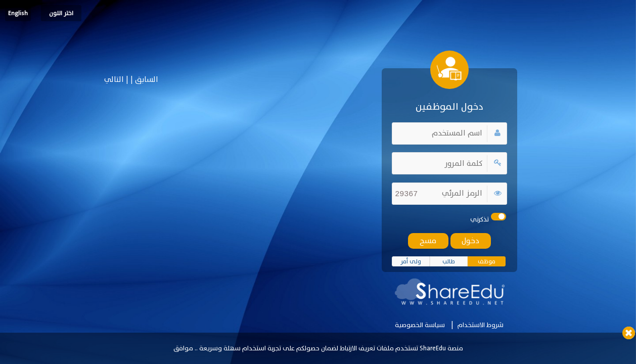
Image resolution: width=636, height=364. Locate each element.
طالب (449, 261)
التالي (114, 80)
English (18, 13)
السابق (146, 80)
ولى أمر (411, 261)
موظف (487, 261)
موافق (183, 348)
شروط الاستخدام (481, 325)
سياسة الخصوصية (420, 325)
